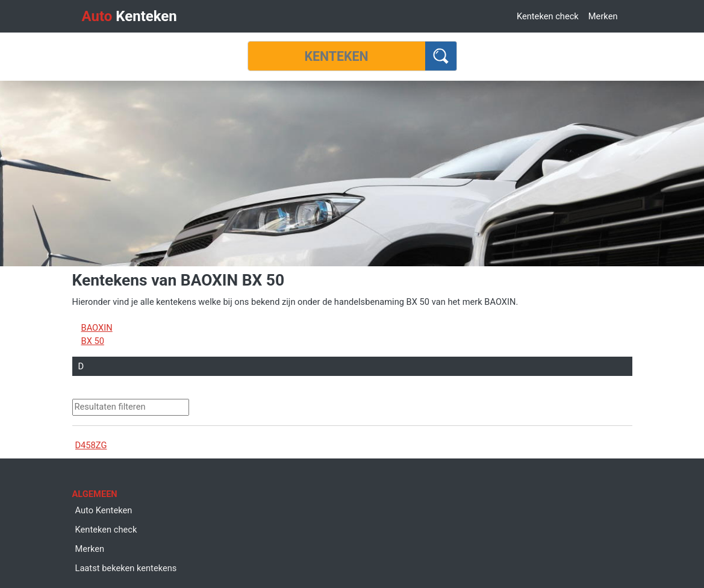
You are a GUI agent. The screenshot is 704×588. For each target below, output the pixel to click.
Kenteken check (548, 16)
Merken (603, 16)
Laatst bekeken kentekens (126, 568)
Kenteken (129, 16)
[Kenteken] (337, 56)
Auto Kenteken (104, 510)
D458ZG (91, 445)
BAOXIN (97, 328)
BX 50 (93, 341)
